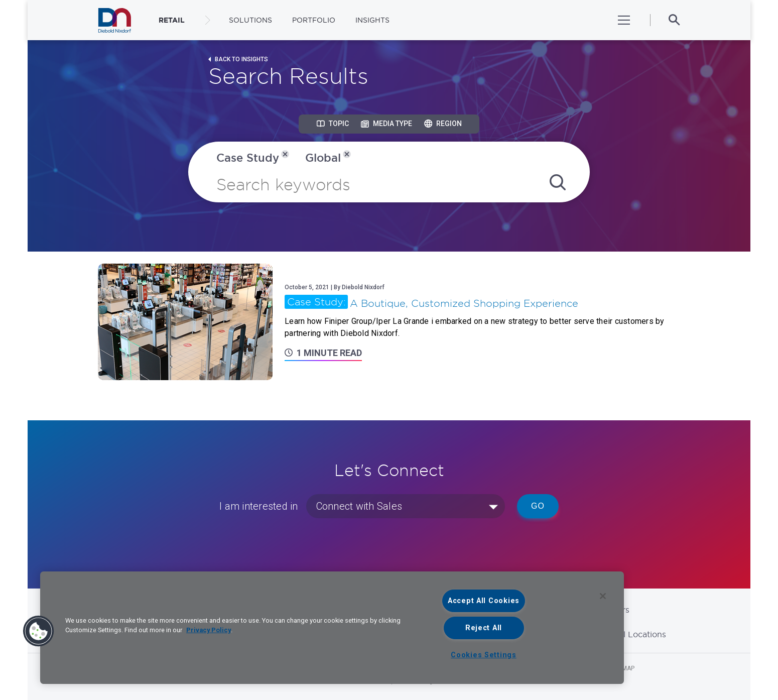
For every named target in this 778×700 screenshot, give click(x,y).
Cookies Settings (484, 655)
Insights (372, 20)
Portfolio (314, 20)
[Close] (603, 596)
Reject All (484, 628)
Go (538, 506)
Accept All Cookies (484, 601)
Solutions (250, 20)
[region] (332, 628)
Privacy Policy (209, 630)
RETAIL (172, 20)
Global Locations (633, 634)
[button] (39, 631)
